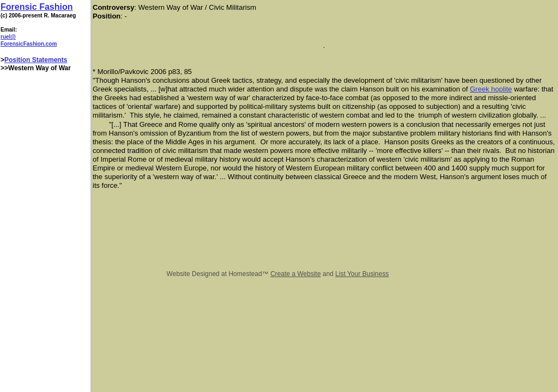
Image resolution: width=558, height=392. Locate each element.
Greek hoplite (491, 89)
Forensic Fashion (37, 7)
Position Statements (36, 60)
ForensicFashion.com (29, 44)
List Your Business (362, 274)
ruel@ (8, 37)
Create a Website (296, 274)
